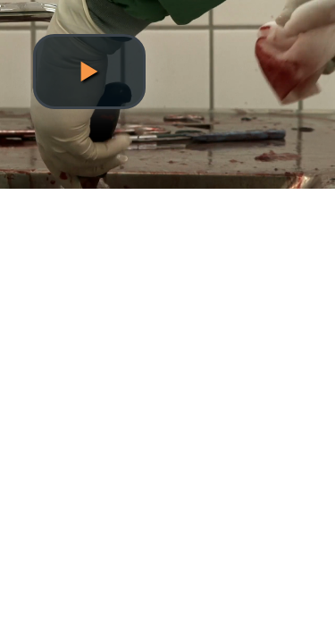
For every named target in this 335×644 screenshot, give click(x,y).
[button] (89, 72)
